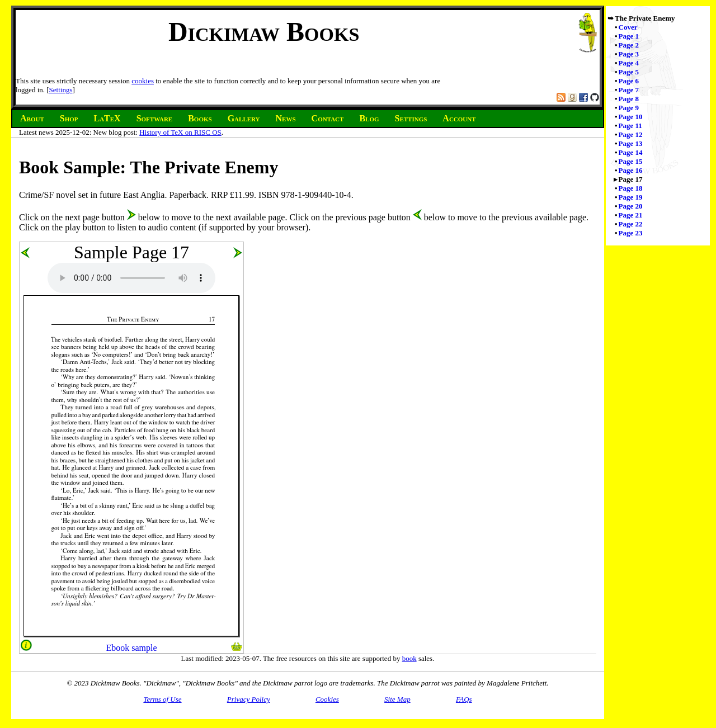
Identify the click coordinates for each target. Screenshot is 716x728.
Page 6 (629, 81)
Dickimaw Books (264, 32)
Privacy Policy (249, 699)
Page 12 (631, 134)
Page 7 (629, 90)
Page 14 (631, 152)
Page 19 (631, 197)
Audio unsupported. (131, 278)
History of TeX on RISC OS (180, 132)
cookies (143, 81)
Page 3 (629, 54)
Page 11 (630, 126)
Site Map (397, 699)
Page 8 (629, 99)
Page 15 (631, 161)
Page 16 (631, 170)
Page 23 (631, 233)
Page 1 (629, 36)
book (409, 658)
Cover (628, 27)
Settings (61, 90)
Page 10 (631, 117)
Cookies (327, 699)
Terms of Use (162, 699)
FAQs (464, 699)
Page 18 (631, 188)
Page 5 (629, 72)
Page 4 (629, 63)
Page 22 (631, 224)
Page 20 (631, 206)
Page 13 (631, 143)
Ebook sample (131, 648)
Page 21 (631, 215)
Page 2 (629, 45)
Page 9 (629, 108)
